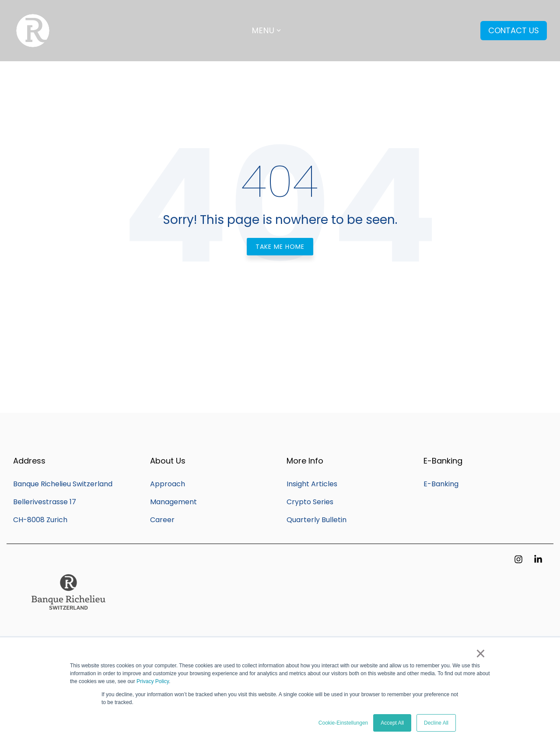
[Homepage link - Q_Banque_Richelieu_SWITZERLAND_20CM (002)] (68, 627)
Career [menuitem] (162, 520)
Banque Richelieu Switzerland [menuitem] (63, 484)
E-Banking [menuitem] (441, 484)
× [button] (481, 653)
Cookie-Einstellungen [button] (343, 723)
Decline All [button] (436, 723)
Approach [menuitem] (168, 484)
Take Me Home (280, 247)
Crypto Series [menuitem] (310, 502)
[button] (520, 560)
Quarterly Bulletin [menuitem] (317, 520)
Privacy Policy (153, 681)
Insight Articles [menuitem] (312, 484)
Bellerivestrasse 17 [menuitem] (45, 502)
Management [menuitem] (173, 502)
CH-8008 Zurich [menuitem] (40, 520)
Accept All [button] (392, 723)
